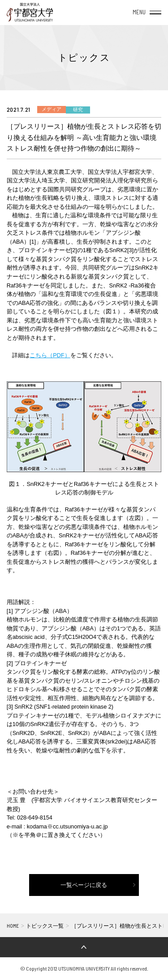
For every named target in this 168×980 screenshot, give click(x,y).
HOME (13, 925)
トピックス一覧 (45, 926)
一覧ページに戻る (84, 885)
